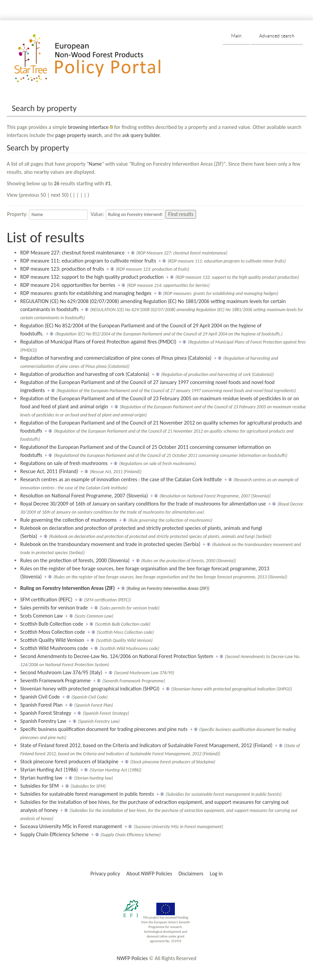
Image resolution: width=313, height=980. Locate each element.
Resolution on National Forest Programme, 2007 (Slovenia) (84, 496)
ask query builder (141, 135)
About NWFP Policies (149, 874)
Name (96, 164)
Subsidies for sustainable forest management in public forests (87, 794)
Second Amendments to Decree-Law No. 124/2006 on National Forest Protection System (117, 656)
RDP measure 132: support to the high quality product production (92, 277)
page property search (79, 135)
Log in (216, 874)
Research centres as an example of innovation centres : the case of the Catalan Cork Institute (121, 479)
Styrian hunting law (41, 778)
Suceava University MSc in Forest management (71, 826)
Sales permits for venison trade (54, 608)
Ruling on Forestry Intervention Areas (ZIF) (67, 588)
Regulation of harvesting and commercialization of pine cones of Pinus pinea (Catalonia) (116, 358)
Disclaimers (191, 874)
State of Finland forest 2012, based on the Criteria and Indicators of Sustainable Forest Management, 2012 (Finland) (146, 745)
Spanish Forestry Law (43, 721)
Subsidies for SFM (40, 786)
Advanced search (277, 36)
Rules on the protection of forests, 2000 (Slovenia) (75, 560)
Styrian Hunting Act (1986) (49, 770)
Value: (97, 214)
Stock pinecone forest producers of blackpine (69, 761)
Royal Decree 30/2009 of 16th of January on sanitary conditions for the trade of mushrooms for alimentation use (143, 504)
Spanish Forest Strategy (46, 713)
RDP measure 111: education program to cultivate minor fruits (88, 261)
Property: (17, 214)
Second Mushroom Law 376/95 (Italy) (61, 672)
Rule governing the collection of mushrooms (68, 520)
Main (236, 36)
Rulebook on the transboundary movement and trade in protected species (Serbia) (110, 544)
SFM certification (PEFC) (46, 600)
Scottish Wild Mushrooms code (54, 648)
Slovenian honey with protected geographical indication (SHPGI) (90, 689)
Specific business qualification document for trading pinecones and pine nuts (104, 729)
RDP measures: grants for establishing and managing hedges (86, 293)
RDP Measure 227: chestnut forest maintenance (72, 253)
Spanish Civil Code (40, 697)
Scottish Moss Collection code (53, 632)
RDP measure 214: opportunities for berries (68, 285)
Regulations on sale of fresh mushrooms (64, 463)
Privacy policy (105, 874)
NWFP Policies (132, 958)
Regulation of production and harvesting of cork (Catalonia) (85, 374)
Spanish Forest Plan (41, 705)
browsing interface (88, 127)
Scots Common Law (41, 616)
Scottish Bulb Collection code (52, 624)
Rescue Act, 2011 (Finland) (49, 471)
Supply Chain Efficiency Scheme (54, 834)
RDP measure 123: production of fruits (62, 269)
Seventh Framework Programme (55, 680)
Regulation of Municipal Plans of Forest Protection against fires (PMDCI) (98, 342)
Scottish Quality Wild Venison (52, 640)
